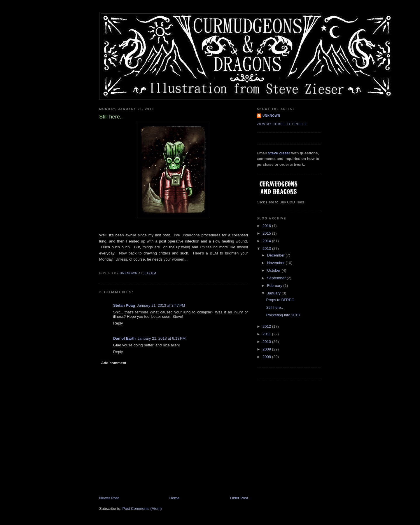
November (276, 263)
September (277, 278)
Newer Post (109, 498)
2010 (267, 342)
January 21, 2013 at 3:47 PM (161, 305)
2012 (267, 326)
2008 (267, 357)
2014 (267, 241)
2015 (267, 233)
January (274, 293)
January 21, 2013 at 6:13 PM (161, 338)
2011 (267, 334)
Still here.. (274, 307)
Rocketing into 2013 (283, 315)
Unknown (271, 116)
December (276, 255)
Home (175, 498)
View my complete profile (282, 124)
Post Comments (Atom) (142, 509)
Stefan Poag (124, 305)
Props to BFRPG (280, 300)
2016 (267, 226)
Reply (118, 323)
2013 (267, 248)
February (275, 286)
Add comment (114, 363)
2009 (267, 349)
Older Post (239, 498)
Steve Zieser (279, 153)
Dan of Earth (124, 338)
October (274, 270)
